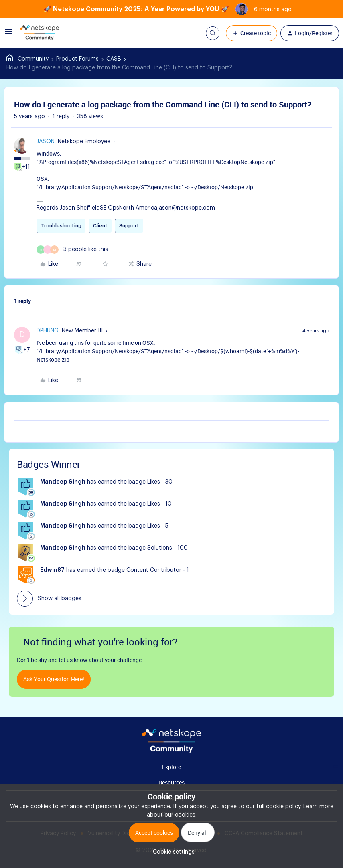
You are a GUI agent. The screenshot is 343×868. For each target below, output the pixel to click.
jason (46, 142)
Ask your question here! (54, 679)
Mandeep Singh (63, 482)
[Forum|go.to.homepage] (40, 33)
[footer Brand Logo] (171, 751)
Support (129, 226)
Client (100, 226)
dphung (48, 331)
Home (27, 59)
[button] (9, 35)
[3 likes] (72, 250)
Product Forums (77, 59)
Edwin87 (52, 570)
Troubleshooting (61, 226)
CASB (114, 59)
